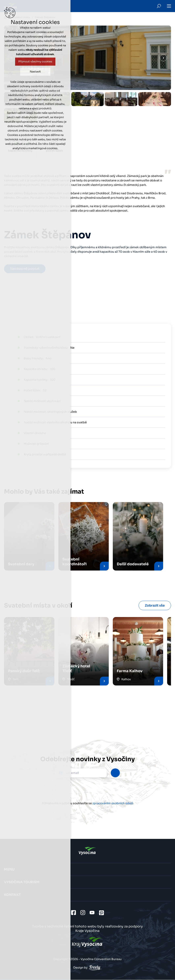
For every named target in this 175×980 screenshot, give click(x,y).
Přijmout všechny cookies (35, 62)
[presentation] (88, 789)
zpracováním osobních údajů (113, 803)
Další (163, 58)
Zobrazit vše (155, 605)
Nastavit (35, 72)
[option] (87, 99)
